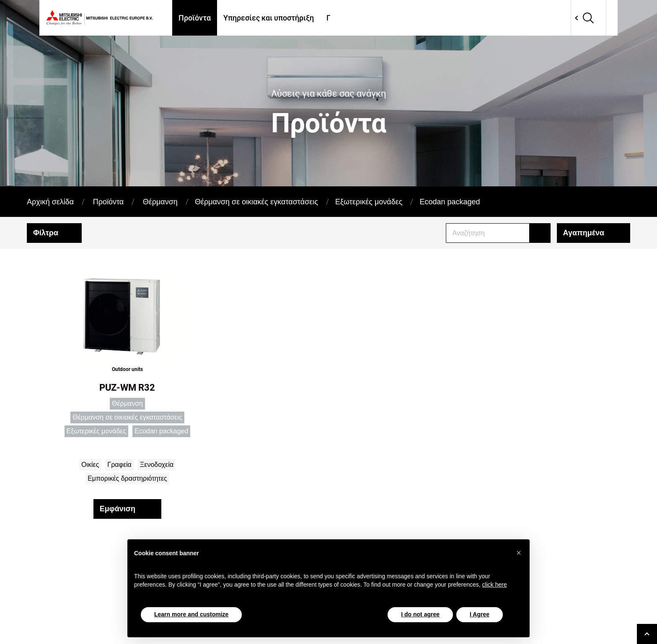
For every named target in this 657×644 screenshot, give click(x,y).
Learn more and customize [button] (191, 614)
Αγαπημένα (584, 233)
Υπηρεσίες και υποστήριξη (269, 18)
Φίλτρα (46, 233)
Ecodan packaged (450, 202)
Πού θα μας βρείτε (358, 18)
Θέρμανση (160, 202)
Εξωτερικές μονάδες (369, 202)
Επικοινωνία (515, 18)
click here (495, 585)
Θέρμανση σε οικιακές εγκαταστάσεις (256, 202)
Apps (473, 18)
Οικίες (90, 465)
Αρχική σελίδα (50, 202)
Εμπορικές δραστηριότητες (127, 478)
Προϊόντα (195, 18)
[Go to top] (647, 634)
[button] (519, 553)
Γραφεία (119, 465)
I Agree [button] (480, 614)
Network (568, 18)
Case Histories (427, 18)
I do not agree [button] (420, 614)
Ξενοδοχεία (157, 465)
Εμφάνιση (118, 509)
